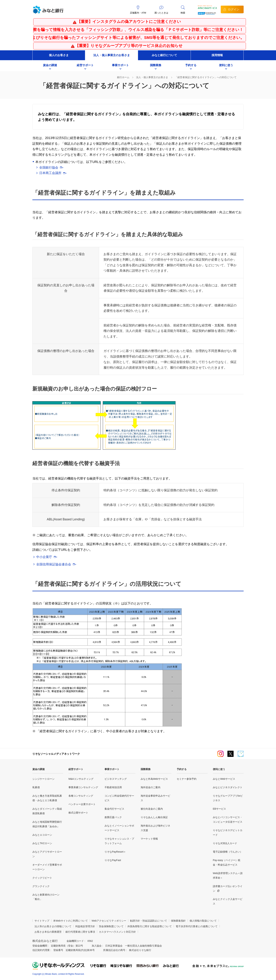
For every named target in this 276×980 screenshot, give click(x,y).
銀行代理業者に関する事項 (80, 932)
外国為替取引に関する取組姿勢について (150, 926)
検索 (183, 13)
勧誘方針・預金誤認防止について (149, 921)
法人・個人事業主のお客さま (112, 55)
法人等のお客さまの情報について (53, 926)
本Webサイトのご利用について (70, 921)
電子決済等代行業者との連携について (197, 926)
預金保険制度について (111, 926)
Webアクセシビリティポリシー (109, 921)
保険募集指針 (178, 921)
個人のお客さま (59, 55)
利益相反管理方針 (85, 926)
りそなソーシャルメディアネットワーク (56, 754)
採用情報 (217, 55)
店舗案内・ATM (138, 13)
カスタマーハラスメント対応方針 (117, 932)
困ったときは (161, 13)
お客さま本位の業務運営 (48, 932)
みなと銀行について (164, 55)
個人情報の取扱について (203, 921)
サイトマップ (42, 921)
